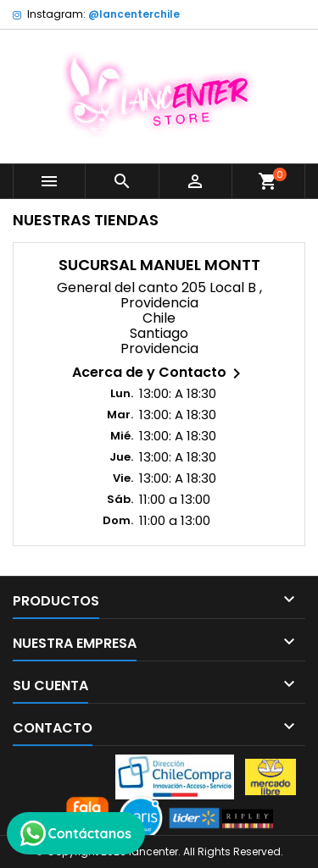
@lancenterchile (134, 14)
